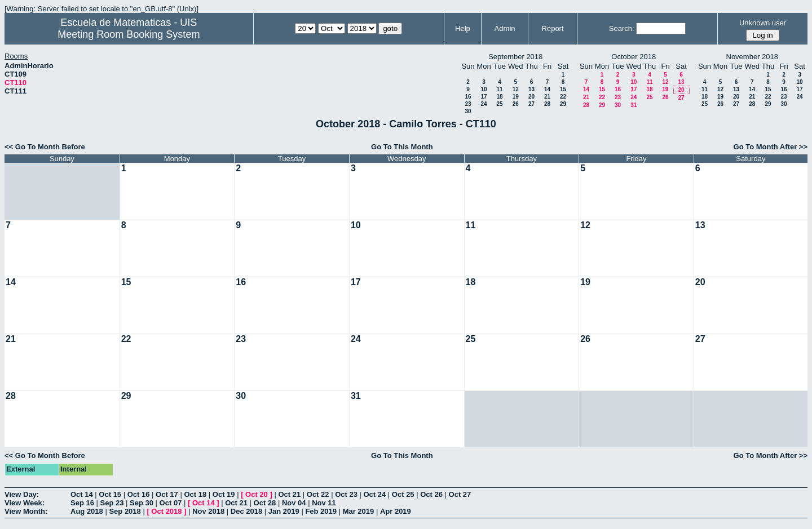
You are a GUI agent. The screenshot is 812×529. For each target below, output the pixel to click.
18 (499, 97)
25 (499, 104)
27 (531, 104)
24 (484, 104)
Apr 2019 (396, 511)
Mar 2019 (359, 511)
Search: (622, 28)
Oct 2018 (166, 511)
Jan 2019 (284, 511)
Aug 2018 (87, 511)
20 (531, 97)
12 (516, 89)
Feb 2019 (321, 511)
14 (547, 89)
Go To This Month (402, 147)
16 (468, 97)
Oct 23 (346, 494)
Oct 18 (195, 494)
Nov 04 (294, 503)
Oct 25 (403, 494)
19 (516, 97)
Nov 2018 (208, 511)
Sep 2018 (125, 511)
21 (547, 97)
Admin (505, 28)
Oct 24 (375, 494)
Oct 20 (257, 494)
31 (634, 105)
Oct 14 (82, 494)
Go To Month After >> (771, 147)
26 (516, 104)
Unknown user (763, 23)
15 (563, 89)
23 (468, 104)
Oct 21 (289, 494)
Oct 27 (460, 494)
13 (531, 89)
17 (484, 97)
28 (547, 104)
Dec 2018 (246, 511)
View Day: (22, 494)
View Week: (25, 503)
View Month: (26, 511)
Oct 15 (110, 494)
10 (484, 89)
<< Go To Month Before (45, 147)
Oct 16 (139, 494)
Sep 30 (142, 503)
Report (553, 28)
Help (463, 28)
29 (563, 104)
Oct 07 (171, 503)
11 (499, 89)
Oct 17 (167, 494)
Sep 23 (112, 503)
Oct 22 (318, 494)
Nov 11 (324, 503)
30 (468, 111)
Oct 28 (265, 503)
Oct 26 (431, 494)
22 (563, 97)
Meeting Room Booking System (129, 34)
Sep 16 (82, 503)
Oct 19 (224, 494)
